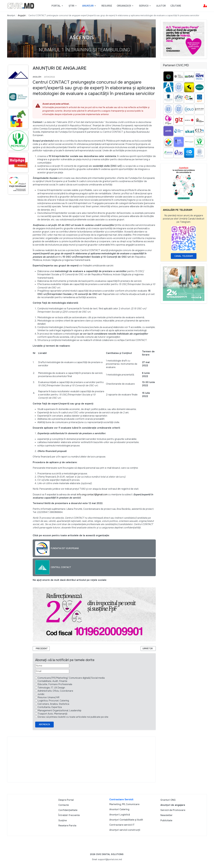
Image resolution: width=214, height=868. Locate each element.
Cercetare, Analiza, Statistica (53, 704)
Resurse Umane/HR (49, 697)
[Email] (52, 671)
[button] (58, 6)
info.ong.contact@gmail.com (92, 495)
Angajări (37, 77)
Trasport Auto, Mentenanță (52, 714)
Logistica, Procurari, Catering (53, 701)
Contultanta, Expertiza (50, 707)
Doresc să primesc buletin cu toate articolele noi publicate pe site (73, 717)
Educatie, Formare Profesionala (55, 684)
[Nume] (52, 666)
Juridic (41, 694)
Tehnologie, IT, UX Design (51, 688)
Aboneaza (44, 724)
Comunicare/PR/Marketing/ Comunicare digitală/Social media (71, 678)
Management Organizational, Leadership (59, 710)
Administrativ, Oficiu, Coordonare (55, 691)
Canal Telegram (184, 256)
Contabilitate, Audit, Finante (52, 681)
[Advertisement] (81, 759)
